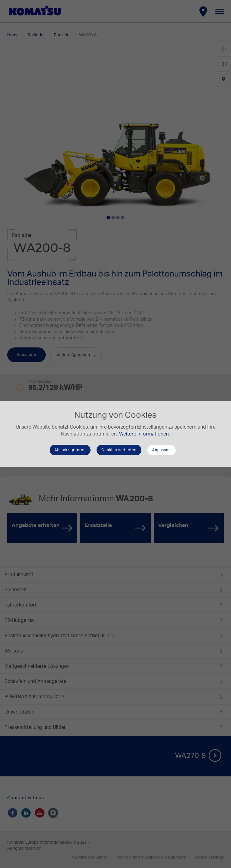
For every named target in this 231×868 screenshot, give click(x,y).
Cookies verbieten (119, 450)
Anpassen (162, 450)
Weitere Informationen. (145, 434)
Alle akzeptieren (70, 450)
